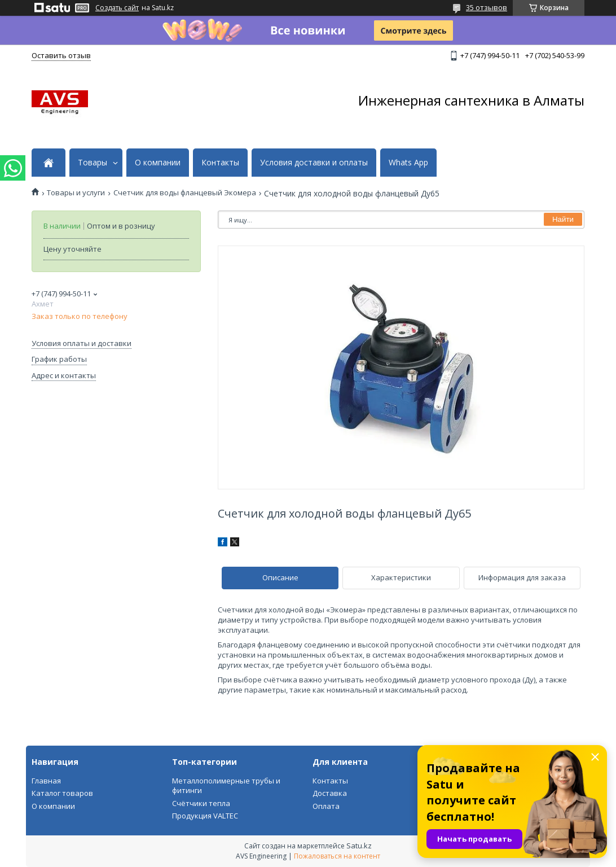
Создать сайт (117, 8)
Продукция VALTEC (205, 816)
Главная (46, 781)
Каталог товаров (62, 793)
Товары (93, 163)
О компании (158, 163)
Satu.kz (359, 846)
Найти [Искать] (563, 219)
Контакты (220, 163)
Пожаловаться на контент (337, 856)
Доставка (330, 793)
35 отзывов (487, 7)
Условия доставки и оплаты (314, 163)
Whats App (408, 163)
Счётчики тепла (201, 803)
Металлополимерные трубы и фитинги (226, 786)
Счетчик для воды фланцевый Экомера (185, 193)
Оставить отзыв (61, 55)
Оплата (326, 806)
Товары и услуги (76, 193)
